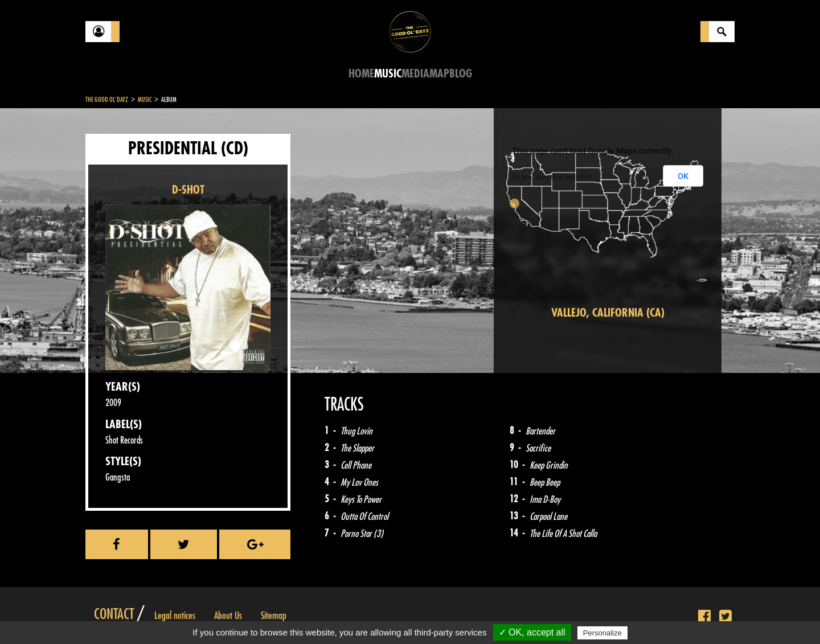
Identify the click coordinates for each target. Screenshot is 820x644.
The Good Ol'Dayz (107, 100)
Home (361, 74)
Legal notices (175, 616)
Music (388, 74)
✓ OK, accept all (532, 632)
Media (415, 74)
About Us (228, 616)
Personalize (602, 633)
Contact (114, 614)
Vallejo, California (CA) (608, 313)
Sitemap (274, 616)
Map (439, 74)
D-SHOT (188, 190)
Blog (461, 74)
